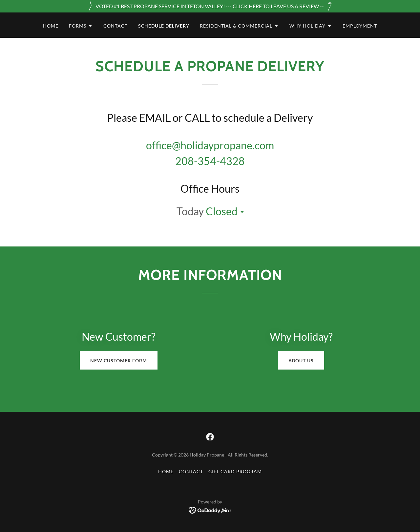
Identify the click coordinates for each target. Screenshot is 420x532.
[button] (81, 26)
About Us (301, 361)
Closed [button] (222, 211)
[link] (210, 437)
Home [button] (166, 471)
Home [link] (51, 26)
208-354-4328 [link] (210, 161)
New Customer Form (119, 361)
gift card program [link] (235, 471)
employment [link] (360, 26)
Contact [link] (115, 26)
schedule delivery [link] (164, 26)
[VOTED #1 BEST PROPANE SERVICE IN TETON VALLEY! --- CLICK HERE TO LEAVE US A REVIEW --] (210, 6)
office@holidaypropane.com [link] (210, 145)
